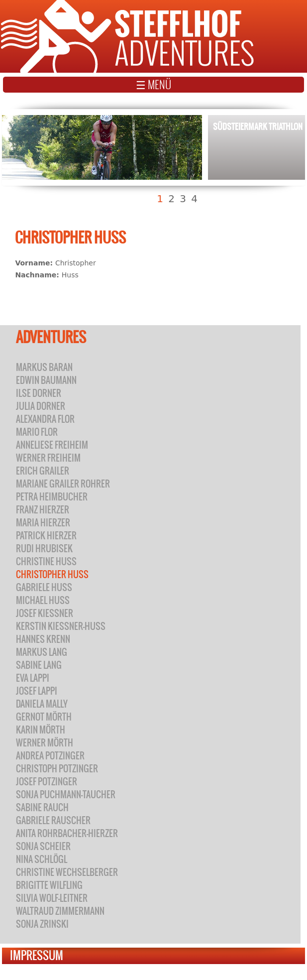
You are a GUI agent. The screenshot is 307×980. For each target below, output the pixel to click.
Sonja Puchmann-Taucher (66, 795)
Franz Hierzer (43, 510)
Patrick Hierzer (46, 536)
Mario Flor (37, 432)
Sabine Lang (39, 665)
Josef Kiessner (45, 613)
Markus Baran (44, 367)
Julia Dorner (41, 406)
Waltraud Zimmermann (60, 911)
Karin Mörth (41, 730)
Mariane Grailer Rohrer (63, 484)
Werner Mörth (45, 743)
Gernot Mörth (44, 717)
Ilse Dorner (39, 393)
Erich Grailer (43, 471)
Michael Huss (43, 600)
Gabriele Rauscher (53, 820)
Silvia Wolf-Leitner (52, 898)
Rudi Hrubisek (44, 549)
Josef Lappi (37, 691)
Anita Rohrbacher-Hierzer (67, 833)
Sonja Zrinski (42, 924)
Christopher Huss (52, 574)
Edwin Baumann (46, 380)
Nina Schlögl (42, 859)
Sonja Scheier (43, 846)
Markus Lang (42, 652)
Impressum (37, 955)
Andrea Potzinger (50, 756)
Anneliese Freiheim (52, 445)
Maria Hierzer (43, 523)
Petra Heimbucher (52, 497)
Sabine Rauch (42, 807)
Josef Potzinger (47, 782)
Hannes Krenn (43, 639)
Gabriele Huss (44, 587)
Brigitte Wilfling (49, 885)
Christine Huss (46, 561)
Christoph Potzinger (57, 769)
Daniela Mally (42, 704)
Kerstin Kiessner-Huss (61, 626)
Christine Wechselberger (67, 872)
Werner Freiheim (48, 458)
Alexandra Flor (45, 419)
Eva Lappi (33, 678)
